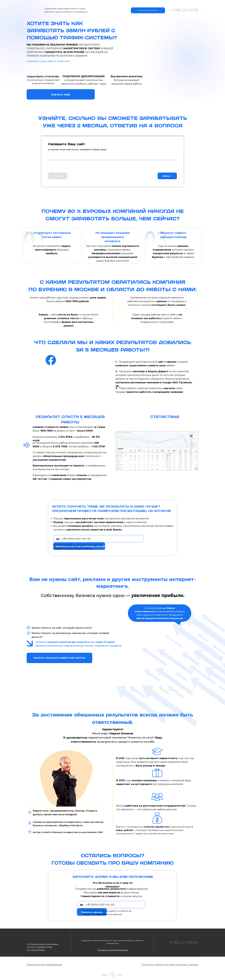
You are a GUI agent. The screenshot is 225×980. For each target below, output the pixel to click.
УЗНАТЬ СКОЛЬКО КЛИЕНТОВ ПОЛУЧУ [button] (60, 658)
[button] (113, 950)
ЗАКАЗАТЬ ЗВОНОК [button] (148, 10)
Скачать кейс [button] (61, 94)
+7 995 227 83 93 (184, 10)
